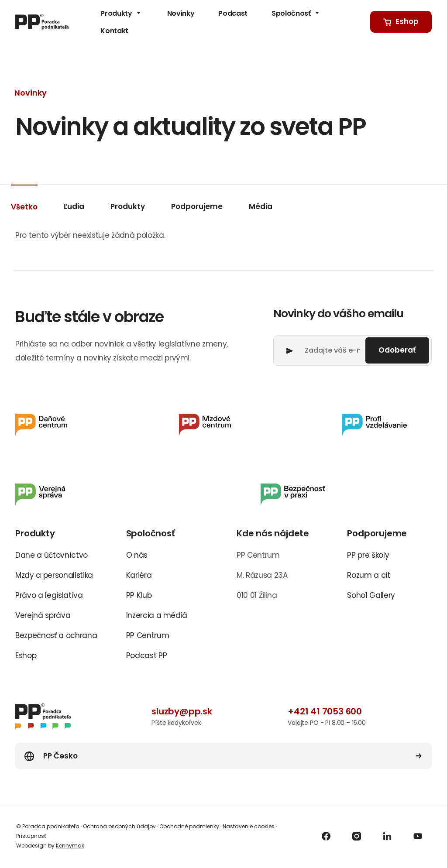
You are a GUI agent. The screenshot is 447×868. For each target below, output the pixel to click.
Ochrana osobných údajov (119, 826)
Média (261, 206)
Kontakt (114, 31)
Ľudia (74, 206)
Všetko (24, 207)
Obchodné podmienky (189, 826)
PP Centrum (148, 635)
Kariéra (139, 575)
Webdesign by (50, 846)
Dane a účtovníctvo (52, 555)
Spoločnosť (297, 13)
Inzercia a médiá (157, 615)
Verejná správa (43, 615)
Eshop (26, 655)
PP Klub (139, 595)
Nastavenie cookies (249, 826)
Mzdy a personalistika (54, 575)
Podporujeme (197, 206)
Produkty (122, 13)
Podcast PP (147, 655)
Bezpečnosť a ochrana (56, 635)
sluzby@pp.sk (182, 711)
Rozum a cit (368, 575)
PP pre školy (368, 555)
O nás (137, 555)
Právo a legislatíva (49, 595)
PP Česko (60, 756)
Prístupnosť (31, 836)
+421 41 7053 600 (325, 711)
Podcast (233, 13)
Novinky (181, 13)
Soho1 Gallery (371, 595)
